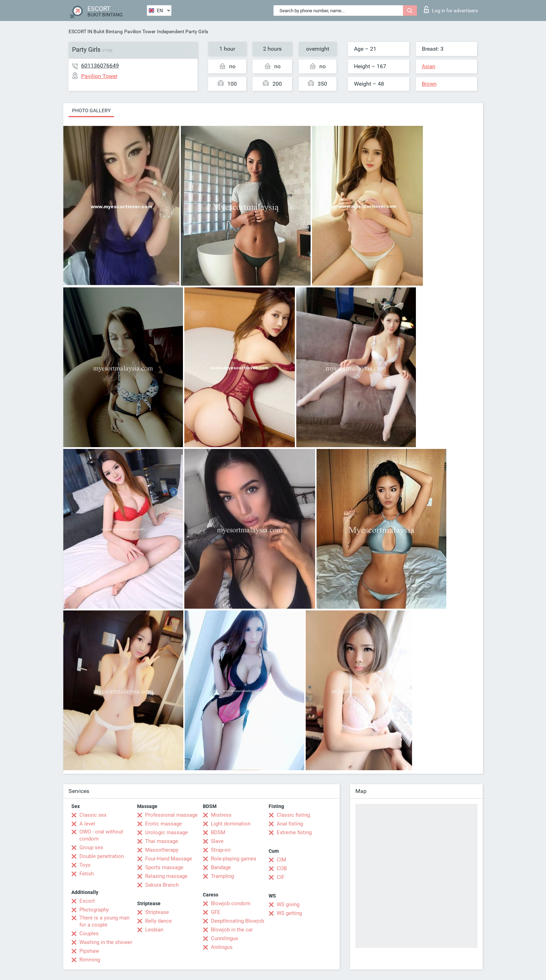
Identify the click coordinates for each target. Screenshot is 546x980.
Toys (85, 865)
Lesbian (154, 930)
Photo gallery (91, 110)
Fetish (87, 874)
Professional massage (171, 815)
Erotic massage (164, 824)
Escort (87, 901)
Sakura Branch (162, 885)
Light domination (231, 824)
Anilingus (222, 947)
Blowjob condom (231, 903)
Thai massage (162, 841)
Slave (217, 841)
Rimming (90, 960)
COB (282, 868)
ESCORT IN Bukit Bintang (96, 31)
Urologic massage (166, 832)
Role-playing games (234, 859)
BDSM (218, 832)
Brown (429, 84)
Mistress (221, 815)
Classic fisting (293, 815)
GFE (216, 912)
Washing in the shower (106, 942)
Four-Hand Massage (169, 859)
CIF (281, 877)
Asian (428, 66)
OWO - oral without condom (101, 835)
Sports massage (164, 867)
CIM (281, 860)
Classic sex (93, 815)
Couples (89, 933)
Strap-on (221, 850)
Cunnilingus (225, 938)
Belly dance (158, 921)
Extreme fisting (294, 832)
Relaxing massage (166, 876)
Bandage (221, 867)
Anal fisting (290, 824)
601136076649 (100, 66)
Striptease (157, 912)
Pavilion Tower (140, 31)
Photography (94, 910)
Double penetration (102, 856)
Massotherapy (162, 850)
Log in (451, 9)
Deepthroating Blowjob (237, 921)
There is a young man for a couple (104, 921)
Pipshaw (89, 951)
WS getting (289, 913)
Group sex (91, 847)
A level (87, 824)
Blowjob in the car (232, 930)
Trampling (222, 876)
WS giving (288, 904)
